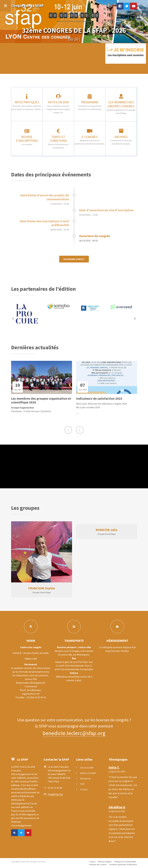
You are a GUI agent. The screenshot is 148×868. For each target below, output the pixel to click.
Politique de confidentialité (125, 862)
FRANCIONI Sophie (42, 588)
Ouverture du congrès (95, 236)
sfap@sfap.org (55, 794)
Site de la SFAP (87, 768)
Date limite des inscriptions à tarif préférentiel (44, 223)
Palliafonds (85, 779)
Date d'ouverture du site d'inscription (106, 210)
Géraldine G (117, 807)
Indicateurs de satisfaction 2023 (99, 399)
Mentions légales (105, 862)
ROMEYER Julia (106, 530)
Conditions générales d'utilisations (123, 864)
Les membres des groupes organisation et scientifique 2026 (41, 401)
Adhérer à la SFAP (88, 773)
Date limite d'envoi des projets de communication (45, 197)
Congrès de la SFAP (27, 5)
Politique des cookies (98, 864)
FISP (82, 784)
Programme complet (74, 259)
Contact (84, 789)
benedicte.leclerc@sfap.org (74, 733)
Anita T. (114, 767)
